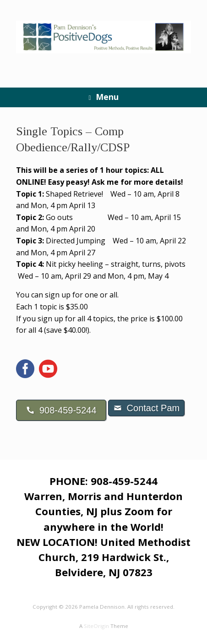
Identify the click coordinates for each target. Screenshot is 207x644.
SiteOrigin (96, 626)
